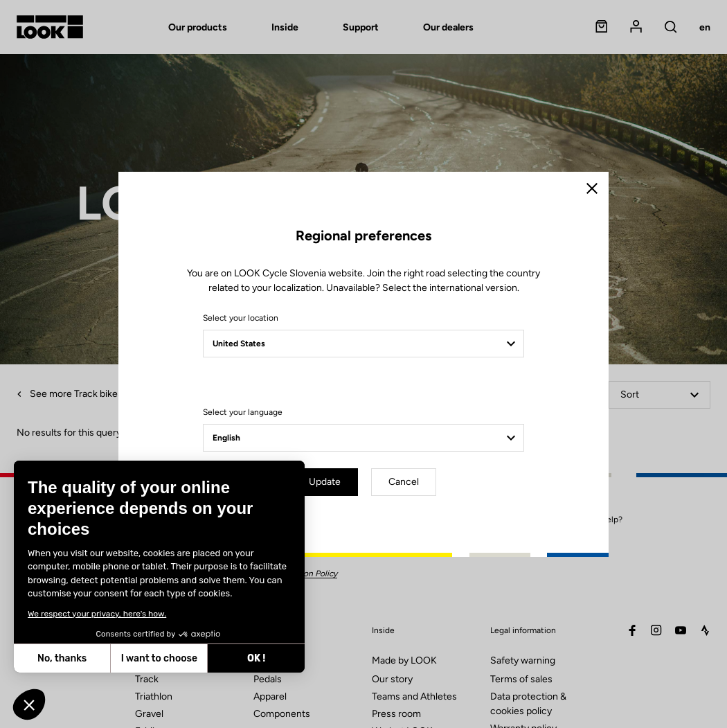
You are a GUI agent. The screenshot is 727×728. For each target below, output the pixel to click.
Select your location (241, 318)
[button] (29, 704)
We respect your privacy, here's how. (96, 614)
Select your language (243, 412)
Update (325, 482)
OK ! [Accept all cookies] (255, 658)
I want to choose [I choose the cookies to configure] (159, 658)
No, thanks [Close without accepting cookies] (61, 658)
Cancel (404, 482)
